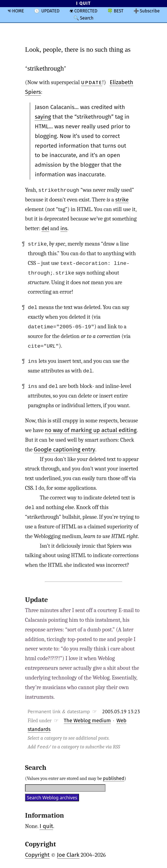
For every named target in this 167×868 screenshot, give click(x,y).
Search (87, 18)
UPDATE (92, 82)
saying (43, 117)
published (114, 778)
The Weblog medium (87, 720)
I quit (46, 826)
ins (64, 228)
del (45, 228)
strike (122, 200)
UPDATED (50, 11)
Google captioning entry (64, 449)
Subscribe (150, 11)
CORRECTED (86, 11)
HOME (18, 11)
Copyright (37, 855)
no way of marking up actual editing (91, 430)
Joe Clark (68, 855)
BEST (119, 11)
